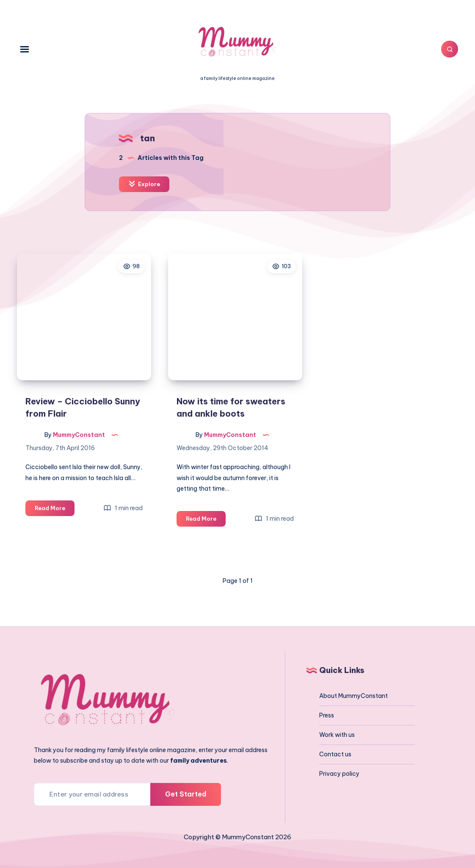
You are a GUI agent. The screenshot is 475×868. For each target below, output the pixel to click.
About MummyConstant (353, 696)
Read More (55, 510)
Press (327, 715)
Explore (144, 184)
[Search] (450, 49)
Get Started (186, 794)
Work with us (337, 735)
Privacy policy (339, 774)
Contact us (335, 754)
